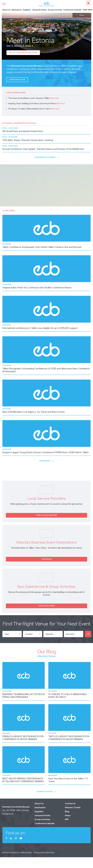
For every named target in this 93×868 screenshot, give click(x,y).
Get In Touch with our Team (23, 53)
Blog (67, 811)
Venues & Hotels (39, 10)
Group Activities (55, 10)
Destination (17, 10)
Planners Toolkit (73, 807)
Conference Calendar (72, 10)
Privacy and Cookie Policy (44, 852)
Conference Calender (46, 157)
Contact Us (70, 804)
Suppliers (27, 10)
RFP (67, 819)
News (68, 815)
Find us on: (16, 833)
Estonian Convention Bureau (20, 852)
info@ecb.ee (8, 814)
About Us (6, 10)
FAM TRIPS (88, 10)
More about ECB (17, 80)
